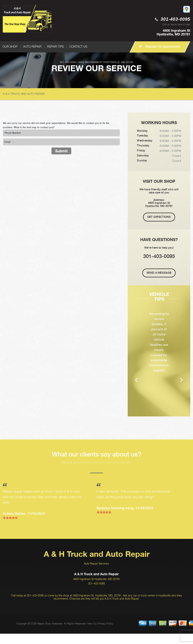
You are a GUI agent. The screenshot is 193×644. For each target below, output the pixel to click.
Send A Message (159, 273)
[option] (159, 356)
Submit (61, 151)
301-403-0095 (175, 19)
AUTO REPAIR (32, 47)
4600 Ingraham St (90, 62)
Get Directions (159, 217)
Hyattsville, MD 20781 (118, 62)
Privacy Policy (106, 634)
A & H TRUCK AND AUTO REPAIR (24, 94)
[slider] (10, 528)
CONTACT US (78, 47)
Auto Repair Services (96, 574)
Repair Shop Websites (50, 634)
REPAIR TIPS (55, 47)
